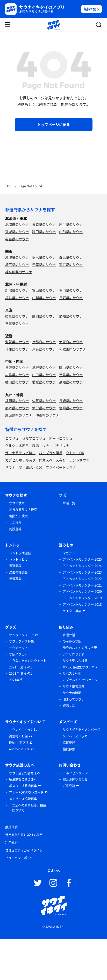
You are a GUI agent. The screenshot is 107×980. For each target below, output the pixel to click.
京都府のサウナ (44, 342)
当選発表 (15, 566)
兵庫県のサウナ (17, 349)
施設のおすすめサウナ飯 (80, 648)
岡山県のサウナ (71, 367)
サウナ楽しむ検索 (75, 661)
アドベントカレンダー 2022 (82, 579)
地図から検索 (18, 516)
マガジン (69, 553)
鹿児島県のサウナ (19, 415)
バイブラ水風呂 (51, 453)
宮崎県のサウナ (71, 408)
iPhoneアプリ (19, 743)
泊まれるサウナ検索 (23, 510)
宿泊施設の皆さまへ (23, 779)
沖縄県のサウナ (47, 415)
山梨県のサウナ (44, 298)
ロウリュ (12, 438)
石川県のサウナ (71, 290)
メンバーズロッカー (77, 736)
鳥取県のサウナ (17, 367)
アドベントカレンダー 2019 (82, 598)
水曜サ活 (69, 635)
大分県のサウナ (44, 408)
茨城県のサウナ (17, 257)
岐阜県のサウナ (17, 316)
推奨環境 (11, 827)
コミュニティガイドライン (24, 850)
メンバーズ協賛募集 (23, 799)
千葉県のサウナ (44, 265)
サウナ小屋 (14, 467)
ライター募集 (72, 611)
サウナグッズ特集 (22, 641)
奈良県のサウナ (44, 349)
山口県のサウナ (44, 375)
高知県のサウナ (71, 382)
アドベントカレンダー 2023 (82, 572)
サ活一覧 (69, 503)
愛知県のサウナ (71, 316)
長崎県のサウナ (71, 401)
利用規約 (11, 843)
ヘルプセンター (74, 773)
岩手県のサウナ (71, 224)
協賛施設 (69, 743)
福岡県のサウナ (17, 401)
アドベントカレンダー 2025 (82, 559)
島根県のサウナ (44, 367)
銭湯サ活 (69, 706)
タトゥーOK (75, 453)
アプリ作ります (74, 654)
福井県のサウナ (17, 298)
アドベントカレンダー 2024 (82, 566)
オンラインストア (22, 635)
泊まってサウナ (74, 699)
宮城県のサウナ (17, 232)
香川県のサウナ (17, 382)
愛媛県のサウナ (44, 382)
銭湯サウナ (41, 445)
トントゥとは (18, 559)
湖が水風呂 (34, 467)
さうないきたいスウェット (28, 661)
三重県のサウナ (17, 323)
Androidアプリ (19, 749)
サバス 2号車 (72, 673)
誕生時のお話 (18, 736)
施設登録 (15, 529)
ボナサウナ (61, 445)
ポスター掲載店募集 (23, 786)
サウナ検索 (17, 503)
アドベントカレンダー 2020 (82, 591)
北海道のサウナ (17, 224)
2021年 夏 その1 (21, 667)
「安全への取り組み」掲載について (27, 808)
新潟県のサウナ (17, 290)
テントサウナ (79, 460)
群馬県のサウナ (71, 257)
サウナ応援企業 (74, 686)
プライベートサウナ (61, 467)
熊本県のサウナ (17, 408)
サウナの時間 (72, 693)
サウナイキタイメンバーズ (81, 730)
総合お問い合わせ (75, 779)
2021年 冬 (16, 680)
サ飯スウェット (20, 654)
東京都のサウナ (71, 265)
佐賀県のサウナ (44, 401)
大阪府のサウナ (71, 342)
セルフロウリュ (34, 438)
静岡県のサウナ (44, 316)
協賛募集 (15, 579)
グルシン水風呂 (17, 445)
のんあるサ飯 (72, 641)
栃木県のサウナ (44, 257)
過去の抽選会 (18, 572)
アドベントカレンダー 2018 (82, 604)
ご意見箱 (69, 786)
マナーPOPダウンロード (26, 792)
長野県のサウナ (71, 298)
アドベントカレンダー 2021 (82, 585)
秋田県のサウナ (44, 232)
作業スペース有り (52, 460)
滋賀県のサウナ (17, 342)
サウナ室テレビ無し (20, 453)
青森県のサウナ (44, 224)
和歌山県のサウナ (73, 349)
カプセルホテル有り (20, 460)
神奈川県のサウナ (19, 272)
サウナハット (18, 648)
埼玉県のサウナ (17, 265)
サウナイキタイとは (23, 730)
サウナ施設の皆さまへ (25, 773)
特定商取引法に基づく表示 (24, 835)
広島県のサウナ (17, 375)
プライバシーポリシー (21, 858)
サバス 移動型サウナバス (80, 667)
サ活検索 (15, 523)
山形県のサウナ (71, 232)
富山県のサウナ (44, 290)
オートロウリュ (61, 438)
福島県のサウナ (17, 239)
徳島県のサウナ (71, 375)
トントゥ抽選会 (20, 553)
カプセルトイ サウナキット (82, 680)
